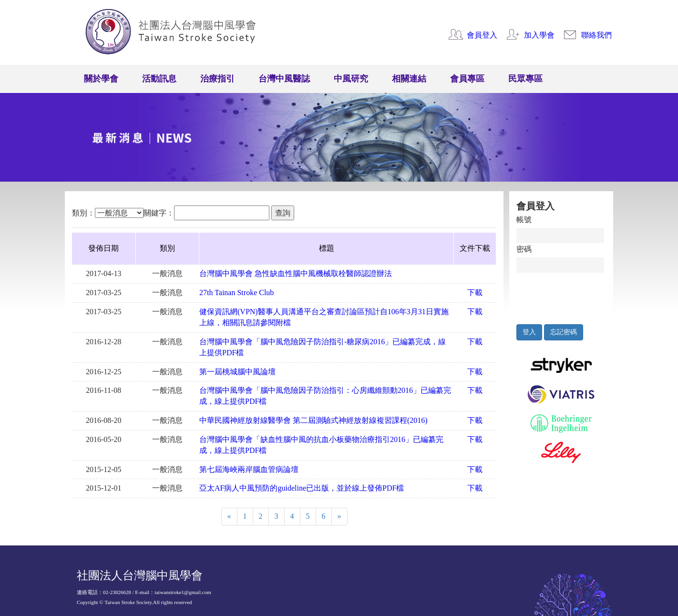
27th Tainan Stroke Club (236, 293)
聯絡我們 (596, 35)
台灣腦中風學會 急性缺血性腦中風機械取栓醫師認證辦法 (296, 273)
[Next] (339, 517)
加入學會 (539, 35)
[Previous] (229, 517)
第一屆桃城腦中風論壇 (237, 372)
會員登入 (482, 35)
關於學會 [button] (101, 79)
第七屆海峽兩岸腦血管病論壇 (249, 469)
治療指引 (217, 79)
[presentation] (560, 296)
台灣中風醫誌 (284, 79)
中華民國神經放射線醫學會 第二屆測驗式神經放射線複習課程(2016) (313, 420)
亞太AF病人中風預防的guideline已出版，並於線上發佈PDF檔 (302, 488)
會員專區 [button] (467, 79)
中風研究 (351, 79)
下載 (475, 293)
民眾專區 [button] (525, 79)
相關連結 (409, 79)
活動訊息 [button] (159, 79)
